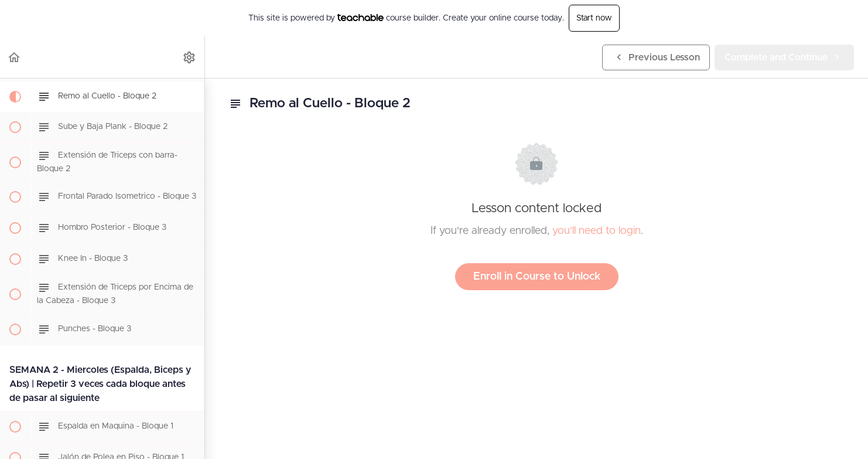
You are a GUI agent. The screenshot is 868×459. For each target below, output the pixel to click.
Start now (594, 18)
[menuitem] (190, 57)
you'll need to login (597, 231)
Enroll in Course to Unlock (537, 277)
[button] (15, 57)
